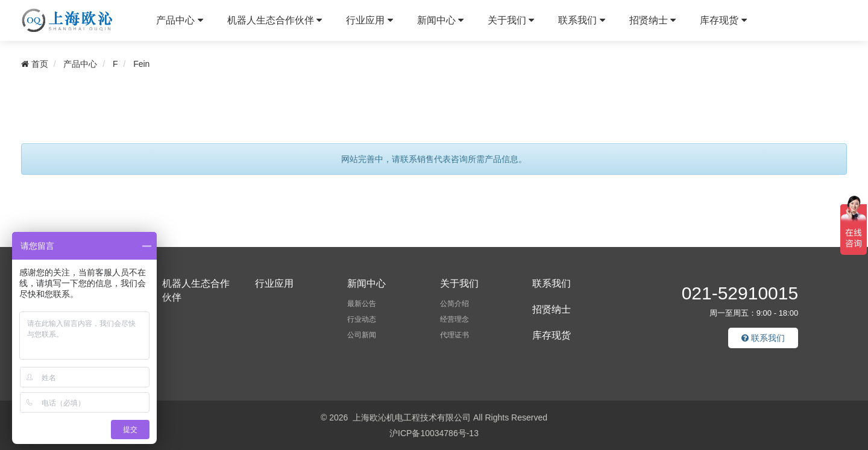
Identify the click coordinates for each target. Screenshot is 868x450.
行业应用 (369, 20)
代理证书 (454, 335)
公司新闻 (362, 335)
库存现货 (723, 20)
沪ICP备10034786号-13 (434, 433)
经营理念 (454, 319)
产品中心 (179, 20)
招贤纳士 (653, 20)
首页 (35, 64)
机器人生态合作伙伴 (275, 20)
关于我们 (511, 20)
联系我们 (581, 20)
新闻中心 (440, 20)
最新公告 (362, 304)
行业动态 (362, 319)
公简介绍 (454, 304)
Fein (141, 64)
